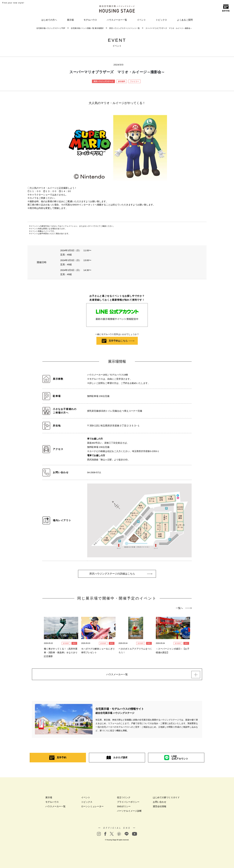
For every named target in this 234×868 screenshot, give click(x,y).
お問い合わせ (160, 803)
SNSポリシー (124, 808)
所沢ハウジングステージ (103, 81)
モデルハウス (90, 20)
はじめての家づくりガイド (166, 799)
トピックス (161, 20)
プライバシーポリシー (128, 803)
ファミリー (134, 81)
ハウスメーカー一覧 (117, 20)
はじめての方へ (49, 20)
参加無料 (122, 81)
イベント (141, 20)
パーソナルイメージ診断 (129, 812)
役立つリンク (124, 799)
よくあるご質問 (185, 20)
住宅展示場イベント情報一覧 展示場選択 (87, 28)
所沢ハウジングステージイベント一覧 (124, 28)
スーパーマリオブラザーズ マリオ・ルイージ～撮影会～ (169, 28)
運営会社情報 (160, 808)
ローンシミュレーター (92, 808)
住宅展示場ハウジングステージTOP (51, 28)
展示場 (70, 20)
